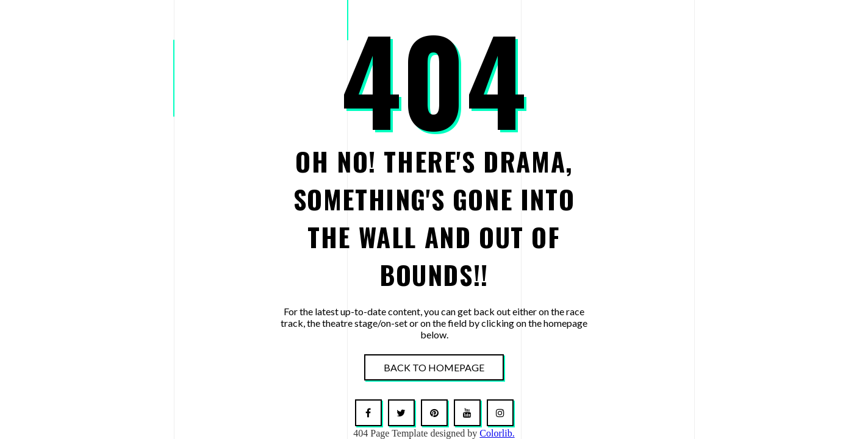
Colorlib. (497, 433)
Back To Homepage (434, 367)
